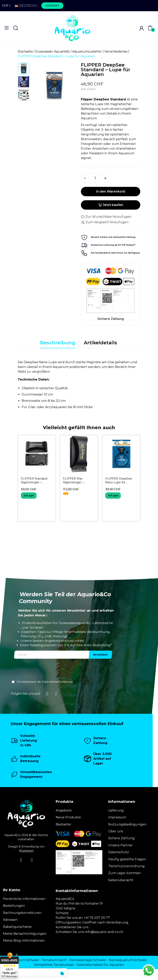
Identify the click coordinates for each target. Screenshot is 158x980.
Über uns (116, 831)
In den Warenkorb (111, 191)
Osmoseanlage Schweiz (87, 960)
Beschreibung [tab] (58, 343)
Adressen (10, 920)
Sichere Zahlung (121, 838)
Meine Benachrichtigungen (25, 934)
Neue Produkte (68, 817)
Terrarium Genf (54, 960)
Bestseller (64, 824)
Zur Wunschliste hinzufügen (106, 217)
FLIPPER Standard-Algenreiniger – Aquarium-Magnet (34, 481)
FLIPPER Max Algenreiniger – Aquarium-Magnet (76, 481)
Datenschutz (119, 852)
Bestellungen (14, 906)
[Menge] (95, 178)
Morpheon (26, 851)
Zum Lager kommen (125, 873)
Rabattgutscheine (17, 927)
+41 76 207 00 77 (97, 918)
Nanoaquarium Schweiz (128, 960)
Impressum (117, 817)
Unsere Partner (121, 845)
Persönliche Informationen (24, 899)
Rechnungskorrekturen (22, 913)
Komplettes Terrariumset (54, 965)
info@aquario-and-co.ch (104, 932)
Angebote (64, 810)
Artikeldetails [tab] (100, 343)
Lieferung (116, 810)
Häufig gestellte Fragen (127, 859)
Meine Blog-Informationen (24, 941)
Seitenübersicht (121, 880)
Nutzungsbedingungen (127, 824)
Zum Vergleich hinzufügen (105, 222)
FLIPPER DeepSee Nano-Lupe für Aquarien (119, 481)
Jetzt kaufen (111, 205)
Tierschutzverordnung (126, 866)
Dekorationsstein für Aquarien (100, 965)
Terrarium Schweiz (24, 960)
